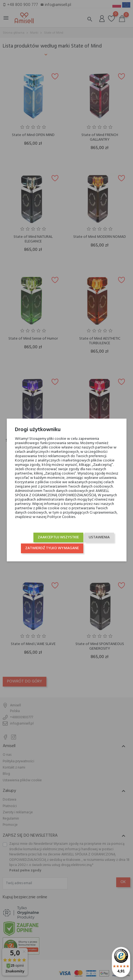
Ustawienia (99, 537)
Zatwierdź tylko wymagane (52, 548)
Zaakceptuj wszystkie (58, 537)
